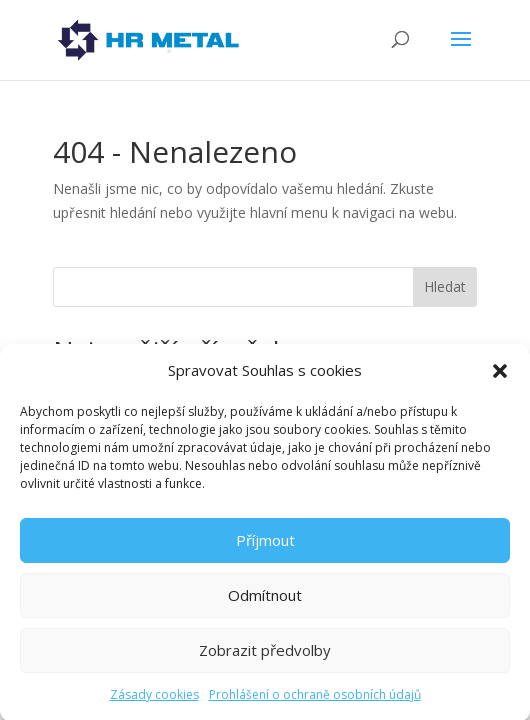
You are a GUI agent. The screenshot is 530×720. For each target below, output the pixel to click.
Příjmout (265, 547)
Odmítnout (265, 602)
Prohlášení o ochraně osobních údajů (315, 701)
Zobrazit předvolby (265, 657)
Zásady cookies (154, 701)
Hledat (445, 286)
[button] (500, 378)
